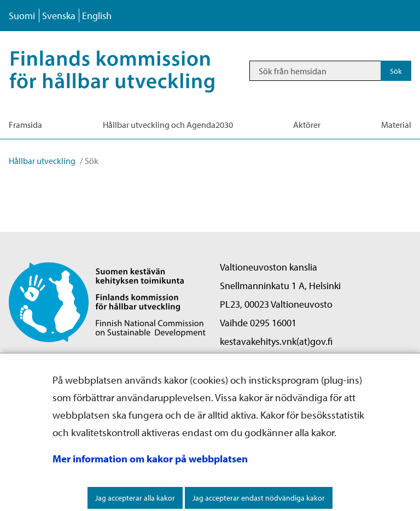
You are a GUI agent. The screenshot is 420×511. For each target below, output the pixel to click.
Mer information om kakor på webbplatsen (150, 459)
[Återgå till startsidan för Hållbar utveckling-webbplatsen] (124, 71)
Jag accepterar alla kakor (135, 498)
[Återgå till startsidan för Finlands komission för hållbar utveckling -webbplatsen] (107, 301)
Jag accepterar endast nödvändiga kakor (259, 498)
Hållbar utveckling (42, 161)
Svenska (59, 16)
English (97, 16)
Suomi (22, 16)
